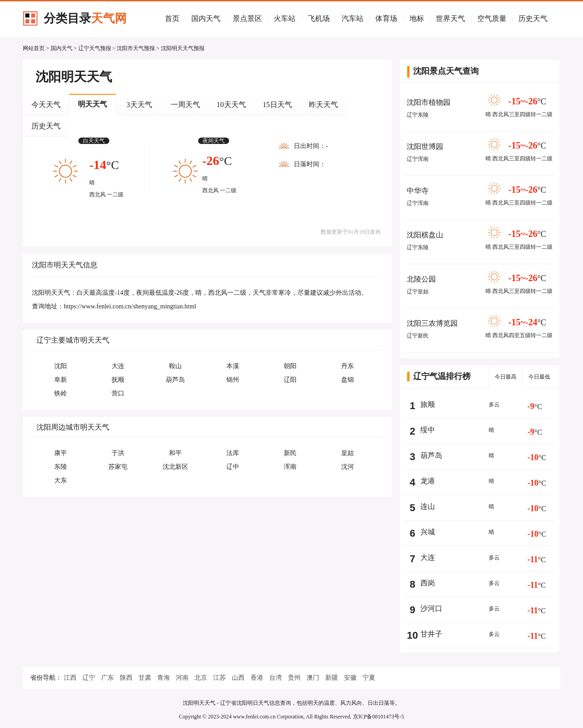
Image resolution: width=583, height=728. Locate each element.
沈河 (348, 467)
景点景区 (247, 18)
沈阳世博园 (425, 146)
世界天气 (450, 18)
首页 (172, 18)
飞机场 (319, 18)
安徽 (350, 678)
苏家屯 (118, 467)
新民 (290, 453)
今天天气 (46, 105)
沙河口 (431, 608)
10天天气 (231, 105)
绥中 (428, 430)
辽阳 (290, 380)
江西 (70, 678)
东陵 (61, 467)
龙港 (428, 481)
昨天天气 (323, 105)
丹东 (348, 366)
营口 (118, 393)
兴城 (428, 532)
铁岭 (61, 393)
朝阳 (290, 366)
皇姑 (348, 453)
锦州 (233, 380)
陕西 (126, 678)
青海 (164, 678)
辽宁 (89, 678)
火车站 (285, 18)
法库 (233, 453)
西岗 (428, 583)
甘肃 (145, 678)
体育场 (386, 18)
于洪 (118, 453)
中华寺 (418, 191)
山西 (238, 678)
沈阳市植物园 (429, 102)
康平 (61, 453)
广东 (107, 678)
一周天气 (185, 105)
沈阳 (61, 366)
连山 (428, 506)
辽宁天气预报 (95, 48)
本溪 (233, 366)
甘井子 (431, 634)
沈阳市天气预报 (136, 48)
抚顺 (118, 380)
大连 (118, 366)
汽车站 (353, 18)
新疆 (332, 678)
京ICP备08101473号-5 (379, 717)
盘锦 (348, 380)
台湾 (276, 678)
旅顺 (428, 404)
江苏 (220, 678)
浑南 (290, 467)
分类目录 (85, 18)
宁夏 (369, 678)
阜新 (61, 380)
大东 (61, 480)
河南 (182, 678)
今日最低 (539, 377)
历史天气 (533, 18)
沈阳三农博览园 (432, 323)
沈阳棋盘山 (425, 235)
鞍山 (175, 366)
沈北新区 (175, 467)
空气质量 (492, 18)
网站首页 (34, 48)
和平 (175, 453)
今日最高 (506, 377)
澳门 (313, 678)
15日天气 (277, 105)
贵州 (294, 678)
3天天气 (139, 105)
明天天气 (92, 104)
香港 (257, 678)
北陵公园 (421, 279)
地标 (417, 18)
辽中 (233, 467)
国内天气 (206, 18)
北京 (201, 678)
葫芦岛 (175, 380)
